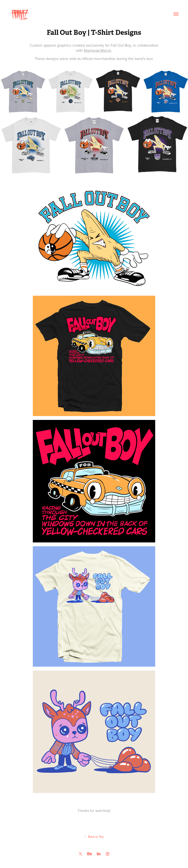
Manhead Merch (98, 50)
